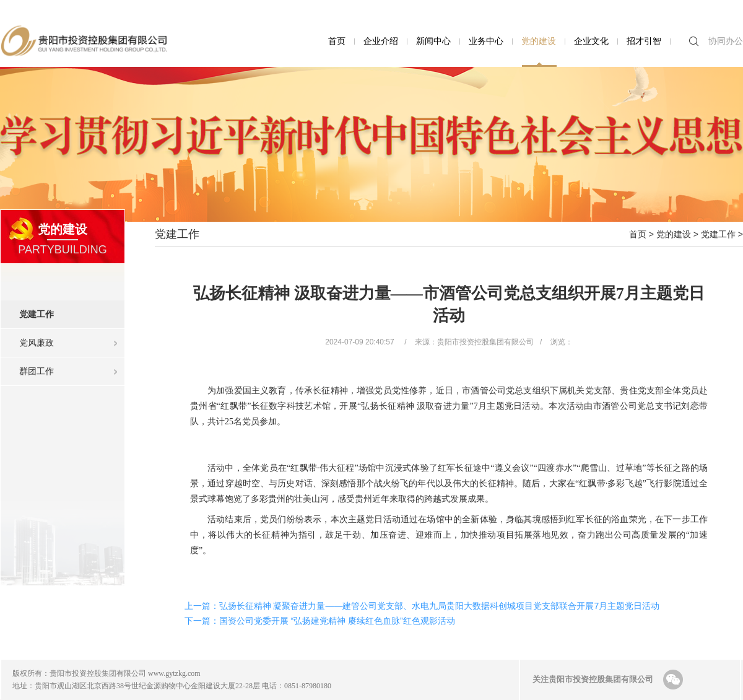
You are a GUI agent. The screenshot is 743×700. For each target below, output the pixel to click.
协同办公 (726, 41)
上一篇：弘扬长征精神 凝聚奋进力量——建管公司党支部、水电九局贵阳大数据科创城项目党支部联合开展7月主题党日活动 (422, 606)
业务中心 (486, 41)
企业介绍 (381, 41)
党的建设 (539, 41)
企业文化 (591, 41)
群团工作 (37, 371)
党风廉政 (37, 343)
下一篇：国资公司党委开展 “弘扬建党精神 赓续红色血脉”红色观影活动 (320, 621)
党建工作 (72, 310)
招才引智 (644, 41)
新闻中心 (433, 41)
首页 (337, 41)
